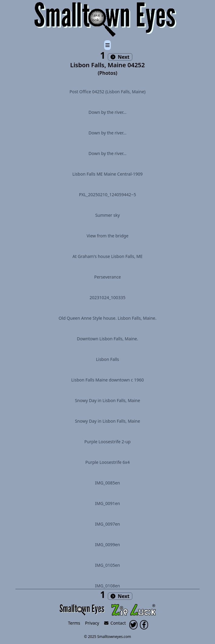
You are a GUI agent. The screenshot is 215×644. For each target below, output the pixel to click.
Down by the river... (107, 112)
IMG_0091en (107, 503)
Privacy (92, 623)
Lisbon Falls (107, 359)
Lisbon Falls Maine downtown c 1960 (107, 380)
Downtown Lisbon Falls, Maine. (108, 339)
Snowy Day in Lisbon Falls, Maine (107, 400)
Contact (115, 623)
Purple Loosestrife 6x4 (107, 462)
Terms (74, 623)
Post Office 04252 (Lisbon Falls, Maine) (107, 92)
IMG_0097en (107, 524)
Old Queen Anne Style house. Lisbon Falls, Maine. (108, 318)
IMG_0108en (107, 586)
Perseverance (107, 277)
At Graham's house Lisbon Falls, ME (107, 256)
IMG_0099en (107, 545)
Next (120, 57)
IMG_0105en (107, 565)
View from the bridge (107, 236)
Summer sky (107, 215)
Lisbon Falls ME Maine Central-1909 (107, 174)
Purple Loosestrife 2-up (108, 442)
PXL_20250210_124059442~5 (107, 195)
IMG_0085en (107, 483)
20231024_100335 (107, 297)
